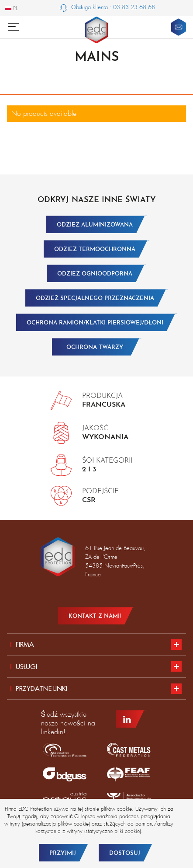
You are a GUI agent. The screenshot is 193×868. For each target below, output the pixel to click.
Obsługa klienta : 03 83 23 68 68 (108, 8)
